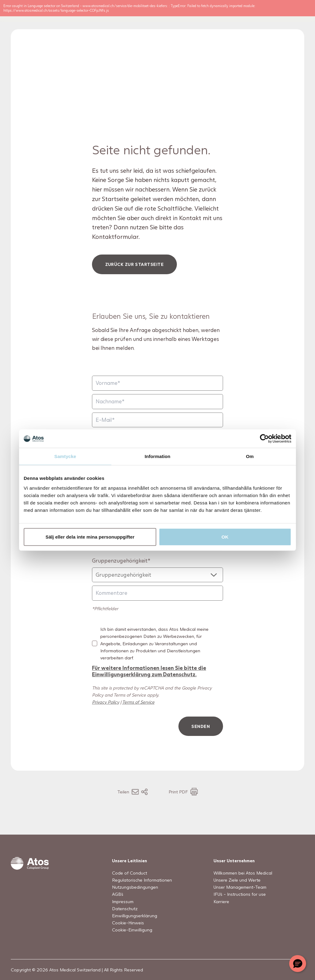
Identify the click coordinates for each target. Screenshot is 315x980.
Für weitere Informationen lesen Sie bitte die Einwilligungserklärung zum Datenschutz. (149, 683)
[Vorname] (157, 395)
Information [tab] (157, 456)
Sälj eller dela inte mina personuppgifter (90, 537)
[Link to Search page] (259, 17)
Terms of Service (138, 714)
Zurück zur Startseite (134, 276)
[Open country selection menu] (275, 17)
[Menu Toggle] (294, 17)
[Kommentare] (157, 605)
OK (225, 537)
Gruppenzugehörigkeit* (121, 573)
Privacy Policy (106, 714)
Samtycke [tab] (65, 456)
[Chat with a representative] (298, 964)
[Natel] (157, 555)
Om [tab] (250, 456)
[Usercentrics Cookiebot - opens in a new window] (264, 439)
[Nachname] (157, 414)
